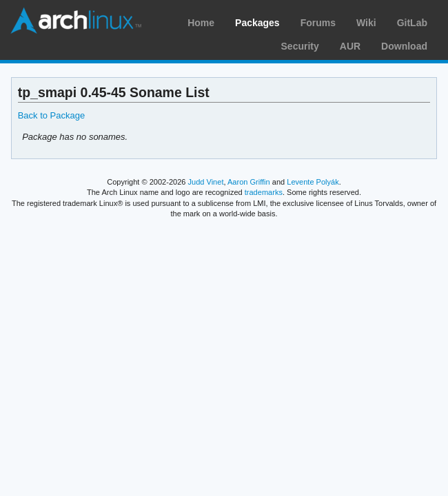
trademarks (264, 192)
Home (201, 23)
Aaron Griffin (249, 182)
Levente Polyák (313, 182)
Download (404, 46)
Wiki (366, 23)
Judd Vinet (206, 182)
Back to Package (51, 115)
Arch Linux (76, 21)
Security (300, 46)
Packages (257, 23)
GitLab (412, 23)
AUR (350, 46)
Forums (318, 23)
